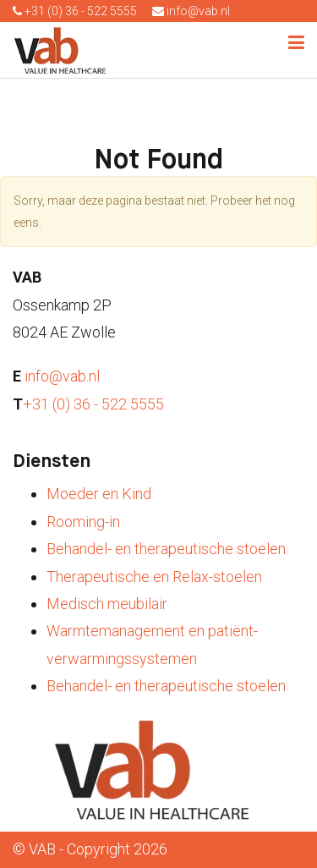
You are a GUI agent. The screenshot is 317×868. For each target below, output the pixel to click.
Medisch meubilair (107, 604)
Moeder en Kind (99, 494)
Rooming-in (83, 522)
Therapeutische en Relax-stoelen (154, 577)
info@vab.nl (191, 11)
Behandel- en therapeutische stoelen (166, 549)
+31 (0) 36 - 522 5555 (75, 11)
